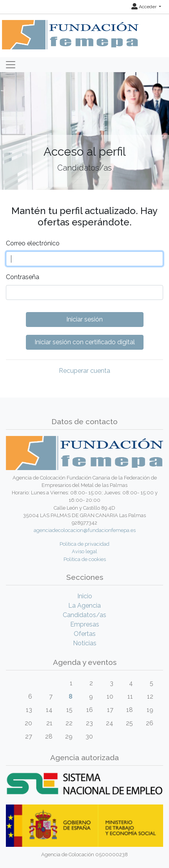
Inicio (85, 596)
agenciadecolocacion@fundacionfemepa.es (85, 530)
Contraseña (23, 277)
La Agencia (84, 606)
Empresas (85, 624)
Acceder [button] (144, 7)
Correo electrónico (33, 243)
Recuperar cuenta (84, 371)
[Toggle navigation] (11, 65)
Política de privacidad (84, 544)
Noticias (85, 643)
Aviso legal (84, 551)
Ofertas (85, 634)
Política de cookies (85, 559)
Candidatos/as (84, 615)
